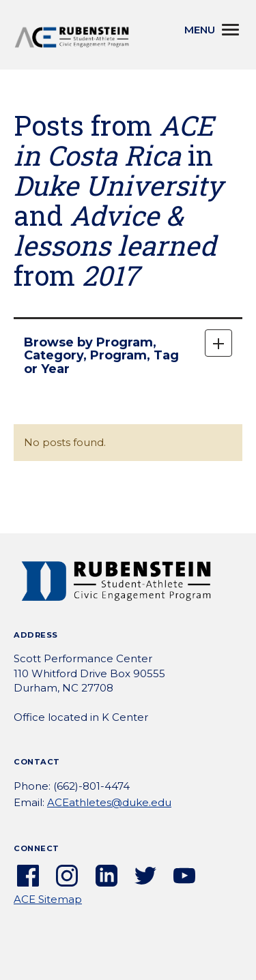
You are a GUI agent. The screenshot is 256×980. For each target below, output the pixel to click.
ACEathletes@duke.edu (109, 802)
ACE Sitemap (48, 899)
